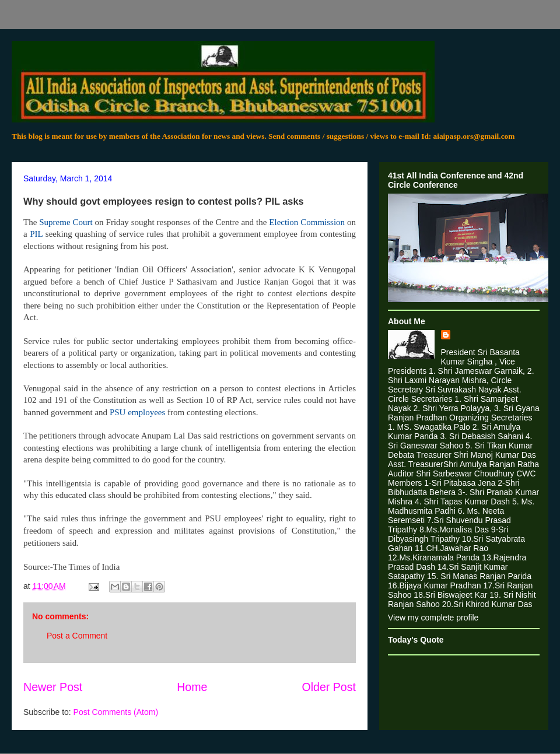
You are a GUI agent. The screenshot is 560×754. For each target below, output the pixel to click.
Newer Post (53, 687)
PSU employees (137, 412)
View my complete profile (433, 618)
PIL (36, 234)
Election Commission (307, 222)
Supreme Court (66, 222)
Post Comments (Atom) (116, 712)
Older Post (329, 687)
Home (192, 687)
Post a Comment (77, 636)
